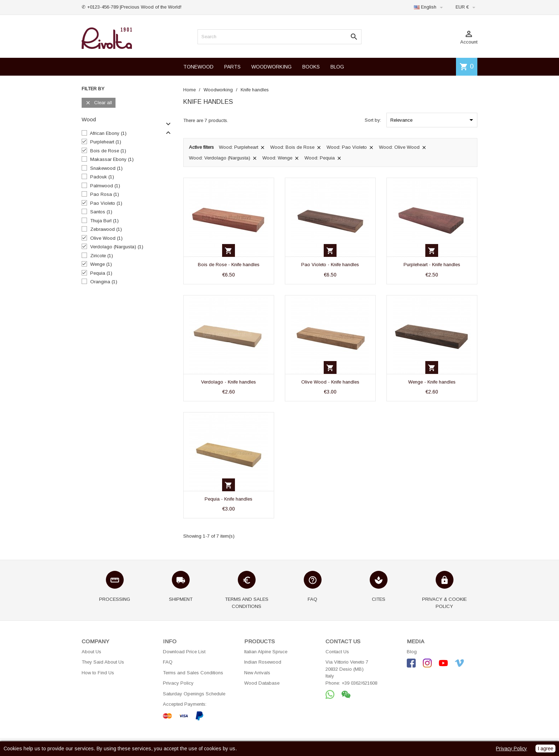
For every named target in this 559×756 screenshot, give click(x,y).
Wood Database (262, 683)
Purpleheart (106, 142)
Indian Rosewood (263, 662)
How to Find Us (98, 673)
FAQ (168, 662)
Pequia (101, 273)
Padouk (102, 177)
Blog (412, 652)
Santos (101, 212)
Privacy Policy (178, 683)
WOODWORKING (271, 67)
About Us (91, 652)
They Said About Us (103, 662)
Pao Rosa (105, 194)
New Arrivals (257, 673)
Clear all (99, 103)
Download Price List (184, 652)
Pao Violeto (106, 203)
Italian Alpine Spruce (266, 652)
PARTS (232, 67)
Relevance (433, 120)
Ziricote (102, 256)
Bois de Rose (108, 151)
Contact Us (337, 652)
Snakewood (106, 168)
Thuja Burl (104, 221)
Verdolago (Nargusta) (117, 247)
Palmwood (105, 186)
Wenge (101, 264)
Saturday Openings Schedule (194, 694)
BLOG (337, 67)
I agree (545, 749)
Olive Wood (106, 238)
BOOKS (311, 67)
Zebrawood (106, 229)
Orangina (104, 282)
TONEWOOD (198, 67)
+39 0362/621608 (359, 683)
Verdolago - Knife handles (229, 382)
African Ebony (108, 133)
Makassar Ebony (112, 159)
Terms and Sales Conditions (193, 673)
